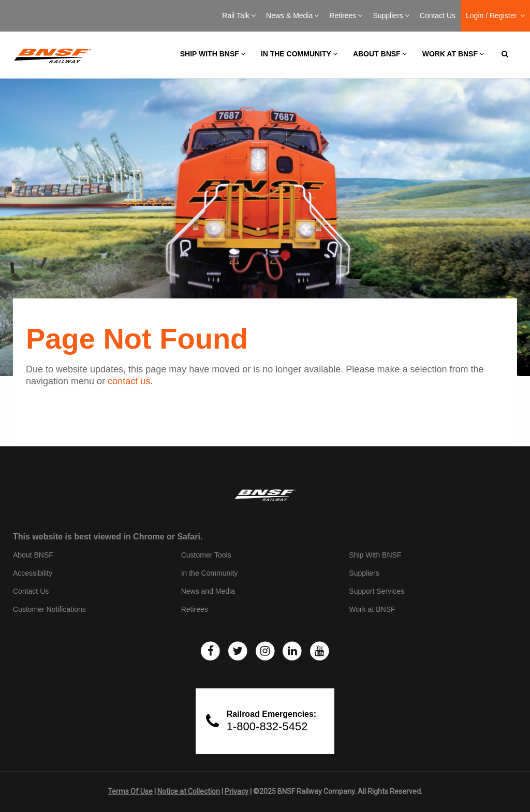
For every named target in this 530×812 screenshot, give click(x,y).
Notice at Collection (189, 791)
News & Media (292, 16)
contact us (129, 381)
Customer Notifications (49, 609)
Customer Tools (206, 555)
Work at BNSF (453, 54)
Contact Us (438, 16)
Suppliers (391, 16)
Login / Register (495, 16)
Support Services (377, 591)
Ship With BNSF (375, 555)
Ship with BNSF (213, 54)
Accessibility (33, 573)
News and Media (208, 591)
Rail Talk (239, 16)
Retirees (346, 16)
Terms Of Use (130, 791)
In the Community (299, 54)
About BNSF (380, 54)
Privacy (237, 791)
